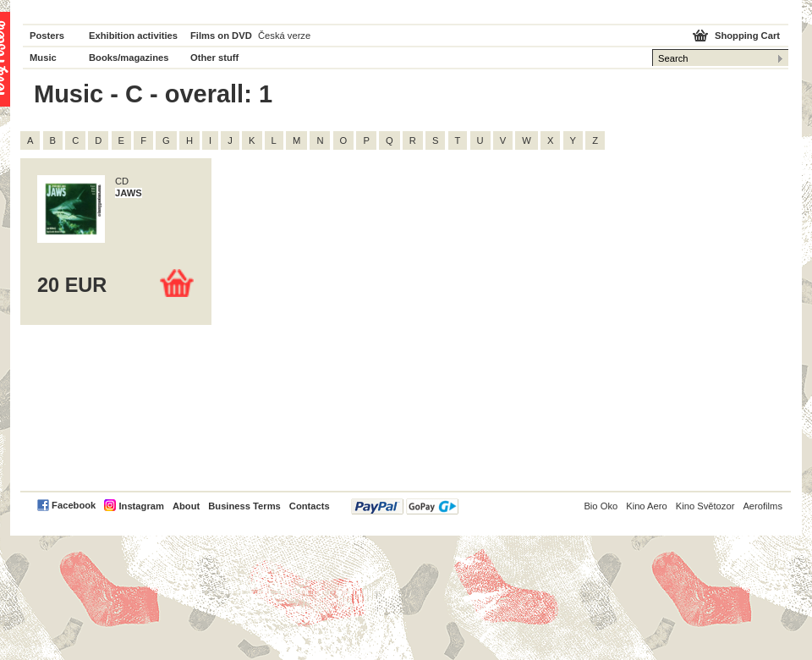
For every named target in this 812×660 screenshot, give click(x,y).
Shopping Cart (747, 36)
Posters (47, 36)
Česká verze (284, 36)
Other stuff (214, 58)
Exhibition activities (133, 36)
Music (43, 58)
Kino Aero (647, 506)
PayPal (405, 506)
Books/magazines (129, 58)
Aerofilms (763, 506)
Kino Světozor (705, 506)
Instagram (141, 506)
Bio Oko (601, 506)
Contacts (310, 506)
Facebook (74, 505)
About (186, 506)
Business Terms (244, 506)
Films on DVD (221, 36)
